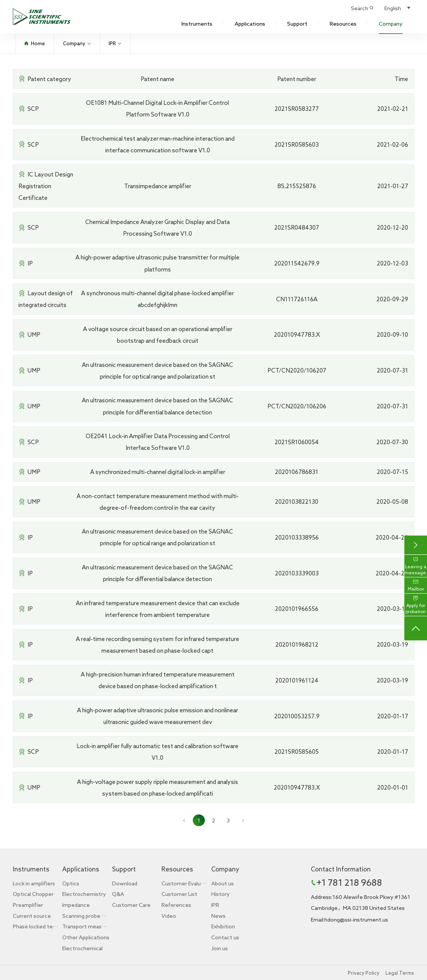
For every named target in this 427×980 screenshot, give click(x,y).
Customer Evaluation (185, 883)
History (220, 894)
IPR (115, 43)
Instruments (197, 24)
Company (391, 24)
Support (297, 24)
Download (125, 883)
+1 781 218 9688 (349, 882)
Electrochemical (82, 948)
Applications (250, 24)
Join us (220, 948)
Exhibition (223, 926)
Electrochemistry (84, 894)
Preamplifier (28, 905)
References (176, 905)
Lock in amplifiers (34, 883)
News (218, 916)
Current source (32, 916)
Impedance (76, 905)
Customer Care (131, 905)
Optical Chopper (33, 894)
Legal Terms (400, 973)
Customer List (179, 894)
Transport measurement (86, 926)
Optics (71, 883)
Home (35, 43)
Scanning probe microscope (86, 916)
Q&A (118, 894)
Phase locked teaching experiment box (37, 926)
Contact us (225, 937)
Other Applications (86, 937)
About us (223, 883)
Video (169, 916)
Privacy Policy (364, 973)
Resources (343, 24)
